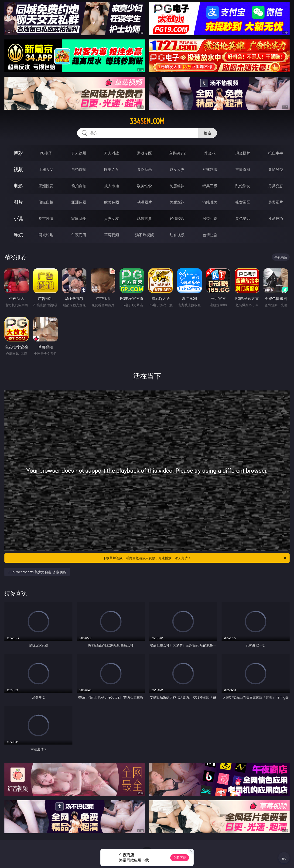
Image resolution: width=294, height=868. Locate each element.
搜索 (208, 133)
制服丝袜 (177, 186)
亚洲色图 (79, 202)
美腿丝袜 (177, 202)
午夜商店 (79, 235)
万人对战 (112, 153)
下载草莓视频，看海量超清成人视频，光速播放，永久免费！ (195, 558)
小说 (18, 218)
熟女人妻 (177, 169)
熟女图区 (243, 202)
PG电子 (46, 153)
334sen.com (147, 121)
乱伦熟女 (243, 186)
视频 (18, 169)
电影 (18, 186)
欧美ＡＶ (112, 169)
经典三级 (210, 186)
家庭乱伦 (79, 218)
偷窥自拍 (46, 202)
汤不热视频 (144, 235)
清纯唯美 (210, 202)
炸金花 (210, 153)
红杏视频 (177, 235)
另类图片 (276, 202)
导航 (18, 235)
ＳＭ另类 (276, 169)
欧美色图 (112, 202)
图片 (18, 202)
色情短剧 (210, 235)
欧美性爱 (144, 186)
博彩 (18, 153)
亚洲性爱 (46, 186)
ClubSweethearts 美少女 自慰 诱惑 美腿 (37, 572)
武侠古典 (144, 218)
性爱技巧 (276, 218)
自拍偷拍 (79, 169)
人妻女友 (112, 218)
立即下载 (180, 858)
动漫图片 (144, 202)
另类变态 (276, 186)
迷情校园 (177, 218)
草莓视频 (112, 235)
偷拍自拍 (79, 186)
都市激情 (46, 218)
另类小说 (210, 218)
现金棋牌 (243, 153)
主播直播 (243, 169)
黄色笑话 (243, 218)
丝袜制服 (210, 169)
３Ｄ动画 (144, 169)
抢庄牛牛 (276, 153)
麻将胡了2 (177, 153)
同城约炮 (46, 235)
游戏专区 (144, 153)
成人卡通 (112, 186)
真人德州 (79, 153)
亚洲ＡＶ (46, 169)
